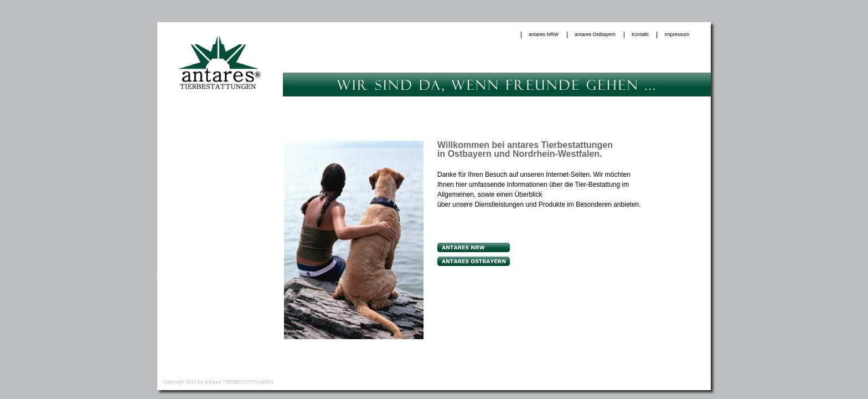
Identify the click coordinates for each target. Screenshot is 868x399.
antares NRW (544, 34)
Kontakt (640, 34)
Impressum (677, 34)
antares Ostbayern (595, 34)
